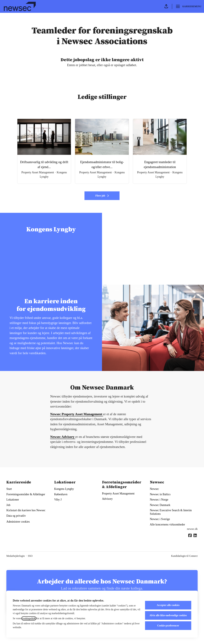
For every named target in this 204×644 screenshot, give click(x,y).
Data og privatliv (16, 516)
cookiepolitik (29, 618)
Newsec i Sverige (160, 519)
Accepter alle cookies (168, 605)
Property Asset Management (118, 494)
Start (9, 489)
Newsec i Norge (159, 500)
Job (8, 505)
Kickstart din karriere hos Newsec (26, 510)
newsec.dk (192, 529)
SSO (30, 556)
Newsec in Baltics (160, 494)
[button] (166, 6)
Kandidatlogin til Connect (184, 556)
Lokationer (13, 500)
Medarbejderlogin (16, 556)
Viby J (58, 500)
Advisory (107, 499)
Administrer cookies (18, 522)
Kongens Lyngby (64, 489)
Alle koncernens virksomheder (167, 524)
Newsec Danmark (160, 505)
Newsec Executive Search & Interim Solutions (171, 512)
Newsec (154, 489)
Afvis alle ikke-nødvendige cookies (168, 615)
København (61, 494)
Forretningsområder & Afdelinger (26, 494)
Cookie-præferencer (168, 626)
